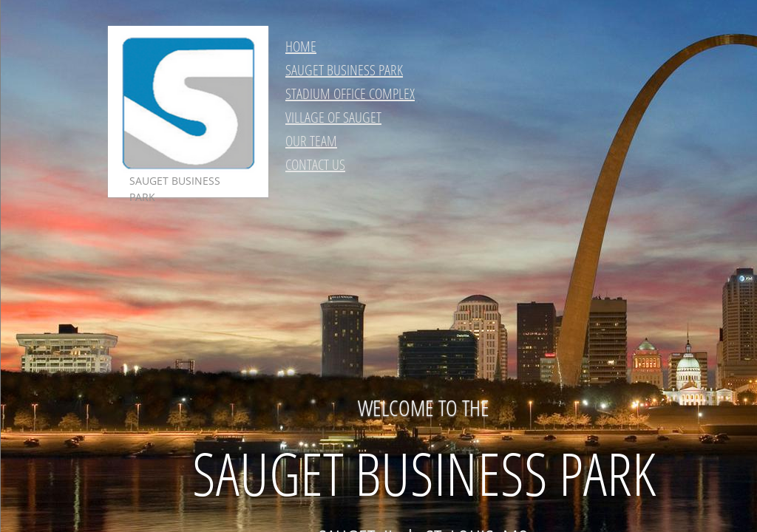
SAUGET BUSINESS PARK (344, 70)
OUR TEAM (311, 141)
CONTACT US (315, 164)
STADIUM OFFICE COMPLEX (350, 93)
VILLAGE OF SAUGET (333, 117)
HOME (301, 46)
